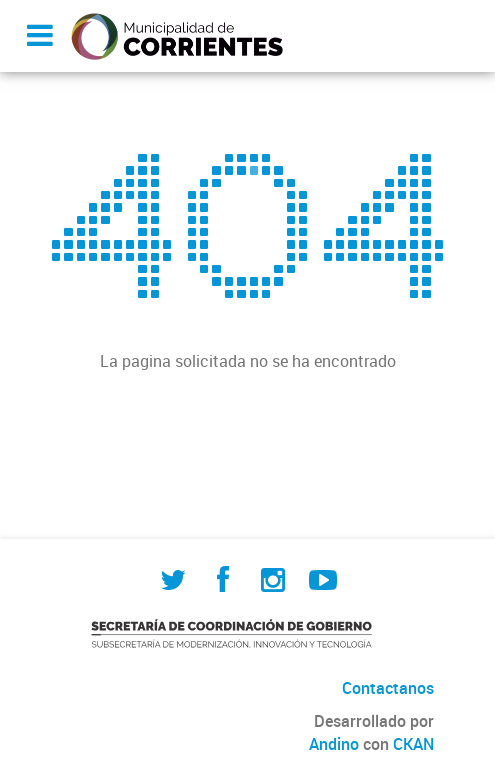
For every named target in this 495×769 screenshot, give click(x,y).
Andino (334, 744)
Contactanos (388, 688)
